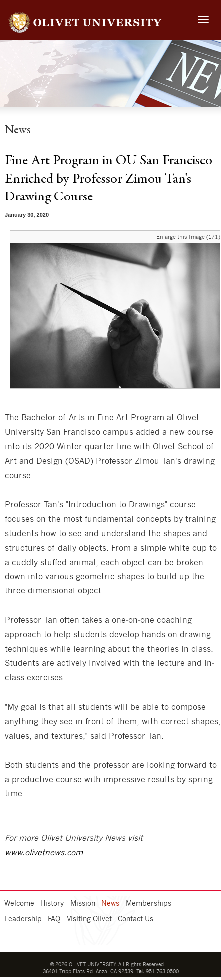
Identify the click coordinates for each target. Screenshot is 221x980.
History (52, 904)
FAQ (54, 919)
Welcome (19, 904)
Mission (83, 904)
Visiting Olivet (89, 919)
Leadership (23, 919)
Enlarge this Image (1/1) (188, 237)
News (110, 904)
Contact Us (135, 919)
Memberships (148, 904)
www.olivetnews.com (44, 853)
